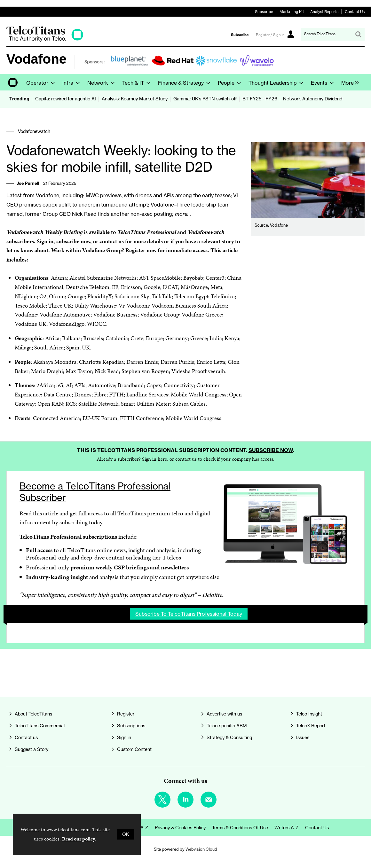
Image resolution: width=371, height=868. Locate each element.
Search (358, 34)
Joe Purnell (28, 183)
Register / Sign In (270, 35)
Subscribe (264, 12)
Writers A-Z (287, 828)
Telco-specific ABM (227, 726)
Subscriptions (131, 726)
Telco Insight (309, 714)
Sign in (149, 459)
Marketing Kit (292, 12)
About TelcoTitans (33, 714)
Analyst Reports (324, 12)
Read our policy (79, 839)
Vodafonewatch (34, 131)
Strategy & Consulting (229, 738)
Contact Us (355, 12)
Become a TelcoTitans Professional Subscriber (95, 492)
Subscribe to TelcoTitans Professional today (189, 614)
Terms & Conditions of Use (240, 828)
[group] (348, 82)
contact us (186, 459)
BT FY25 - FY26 (260, 99)
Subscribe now (271, 450)
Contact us (26, 738)
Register (126, 714)
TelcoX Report (311, 726)
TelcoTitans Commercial (40, 726)
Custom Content (134, 749)
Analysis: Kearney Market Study (135, 99)
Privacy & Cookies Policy (180, 828)
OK (126, 834)
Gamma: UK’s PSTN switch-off (205, 99)
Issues (303, 738)
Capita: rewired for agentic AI (66, 99)
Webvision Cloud (201, 849)
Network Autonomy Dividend (313, 99)
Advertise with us (224, 714)
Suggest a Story (32, 749)
